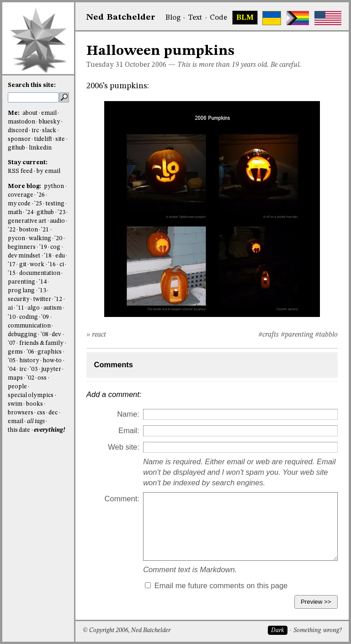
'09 (45, 317)
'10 (12, 317)
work (37, 265)
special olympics (31, 395)
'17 (12, 265)
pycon (16, 239)
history (29, 361)
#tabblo (326, 335)
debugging (22, 335)
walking (40, 239)
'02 (30, 378)
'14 (43, 282)
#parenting (297, 335)
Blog (173, 18)
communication (29, 326)
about (30, 113)
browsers (21, 413)
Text (195, 18)
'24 (29, 212)
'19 (43, 247)
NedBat (121, 17)
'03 (34, 369)
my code (19, 204)
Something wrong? (317, 631)
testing (55, 204)
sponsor (19, 139)
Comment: (122, 499)
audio (57, 221)
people (17, 387)
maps (15, 378)
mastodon (21, 122)
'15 (12, 273)
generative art (27, 221)
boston (29, 230)
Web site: (124, 447)
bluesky (50, 122)
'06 (30, 352)
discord (18, 131)
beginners (22, 247)
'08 (45, 335)
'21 (45, 230)
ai (10, 308)
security (19, 299)
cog (55, 247)
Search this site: (32, 85)
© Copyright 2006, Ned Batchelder (127, 631)
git (23, 265)
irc (35, 131)
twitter (42, 299)
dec (53, 413)
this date (19, 430)
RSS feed (20, 171)
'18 (48, 256)
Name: (128, 414)
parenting (21, 282)
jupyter (51, 369)
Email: (129, 431)
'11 (20, 308)
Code (218, 18)
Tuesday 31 (105, 65)
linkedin (40, 148)
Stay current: (28, 163)
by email (48, 171)
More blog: (25, 186)
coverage (21, 195)
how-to (52, 361)
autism (53, 308)
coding (29, 317)
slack (49, 131)
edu (60, 256)
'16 (52, 265)
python (54, 186)
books (35, 404)
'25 (38, 204)
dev (56, 335)
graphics (50, 352)
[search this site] (33, 97)
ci (62, 265)
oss (42, 378)
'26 (41, 195)
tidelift (43, 139)
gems (15, 352)
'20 (58, 239)
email (49, 113)
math (15, 212)
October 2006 (146, 65)
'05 (12, 361)
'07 (12, 343)
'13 (42, 291)
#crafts (269, 335)
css (41, 413)
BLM (245, 18)
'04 (12, 369)
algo (34, 308)
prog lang (21, 291)
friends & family (42, 343)
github (16, 148)
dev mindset (24, 256)
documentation (40, 273)
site (60, 139)
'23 (61, 212)
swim (15, 404)
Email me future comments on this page (216, 586)
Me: (14, 113)
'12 (58, 299)
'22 (12, 230)
